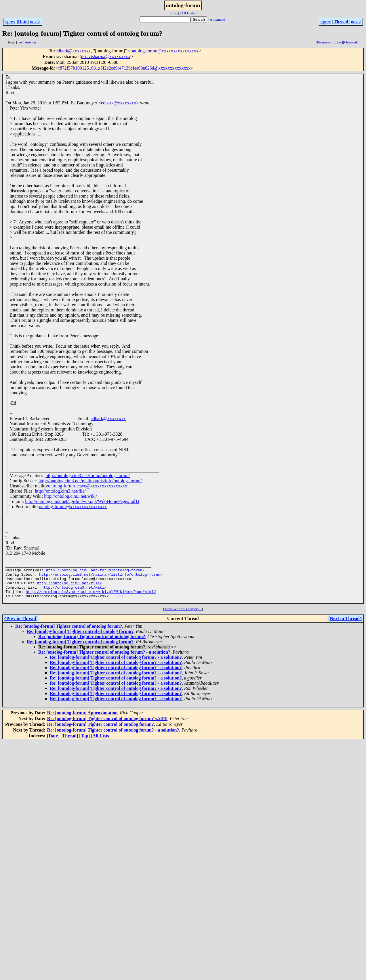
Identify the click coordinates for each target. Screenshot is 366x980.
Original (350, 42)
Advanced (218, 19)
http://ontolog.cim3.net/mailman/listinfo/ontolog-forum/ (90, 481)
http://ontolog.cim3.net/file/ (60, 491)
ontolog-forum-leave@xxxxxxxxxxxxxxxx (88, 486)
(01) (120, 604)
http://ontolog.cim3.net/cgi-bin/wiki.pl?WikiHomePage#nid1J (82, 501)
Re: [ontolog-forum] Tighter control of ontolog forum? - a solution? (104, 661)
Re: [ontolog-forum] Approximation (82, 721)
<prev (10, 22)
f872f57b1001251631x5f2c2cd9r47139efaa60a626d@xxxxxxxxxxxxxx (124, 68)
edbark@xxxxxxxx (73, 51)
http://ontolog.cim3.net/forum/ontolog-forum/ (88, 475)
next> (35, 22)
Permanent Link (329, 42)
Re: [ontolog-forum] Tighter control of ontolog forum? (69, 635)
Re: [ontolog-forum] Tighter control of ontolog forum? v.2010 (107, 727)
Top (175, 13)
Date (23, 22)
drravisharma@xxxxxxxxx (106, 57)
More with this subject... (183, 618)
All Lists (188, 13)
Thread (341, 22)
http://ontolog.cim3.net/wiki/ (70, 496)
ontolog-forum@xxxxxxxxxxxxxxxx (165, 51)
